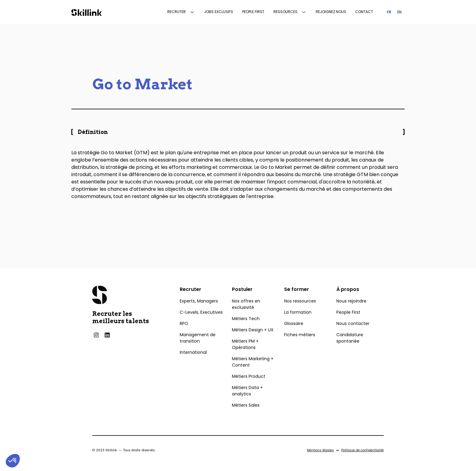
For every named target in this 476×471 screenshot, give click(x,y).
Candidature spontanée (350, 348)
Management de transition (198, 348)
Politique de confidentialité (362, 460)
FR (389, 12)
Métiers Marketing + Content (253, 372)
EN (399, 12)
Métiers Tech (246, 328)
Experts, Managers (199, 311)
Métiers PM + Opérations (245, 354)
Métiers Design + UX (253, 340)
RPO (184, 333)
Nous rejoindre (351, 311)
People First (348, 322)
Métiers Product (249, 386)
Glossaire (294, 333)
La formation (298, 322)
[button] (181, 12)
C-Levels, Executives (201, 322)
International (193, 362)
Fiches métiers (300, 344)
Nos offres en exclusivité (246, 314)
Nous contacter (353, 333)
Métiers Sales (246, 415)
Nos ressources (300, 311)
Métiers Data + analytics (247, 400)
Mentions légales (320, 460)
